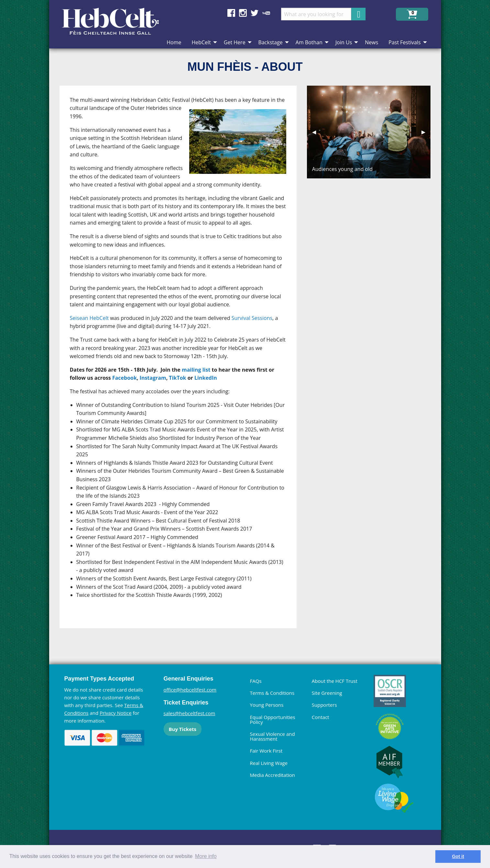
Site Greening (327, 693)
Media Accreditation (273, 775)
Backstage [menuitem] (271, 42)
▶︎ (426, 132)
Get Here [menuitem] (235, 42)
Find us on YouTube (266, 13)
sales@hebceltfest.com (190, 713)
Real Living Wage (269, 763)
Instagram (153, 378)
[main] (183, 362)
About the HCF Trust (335, 681)
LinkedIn (206, 378)
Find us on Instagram (243, 13)
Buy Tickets (183, 729)
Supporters (324, 705)
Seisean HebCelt (89, 318)
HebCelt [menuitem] (201, 42)
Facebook (125, 378)
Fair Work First (266, 751)
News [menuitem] (371, 42)
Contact (321, 717)
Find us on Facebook (231, 13)
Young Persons (267, 705)
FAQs (256, 681)
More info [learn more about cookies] (206, 856)
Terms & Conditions (272, 693)
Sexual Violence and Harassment (272, 736)
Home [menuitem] (174, 42)
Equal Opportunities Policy (273, 720)
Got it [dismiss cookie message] (458, 856)
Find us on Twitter (255, 13)
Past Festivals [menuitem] (404, 42)
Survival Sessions (252, 318)
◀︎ (317, 132)
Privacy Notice (115, 713)
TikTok (177, 378)
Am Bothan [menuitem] (309, 42)
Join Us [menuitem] (344, 42)
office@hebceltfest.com (190, 690)
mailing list (196, 370)
